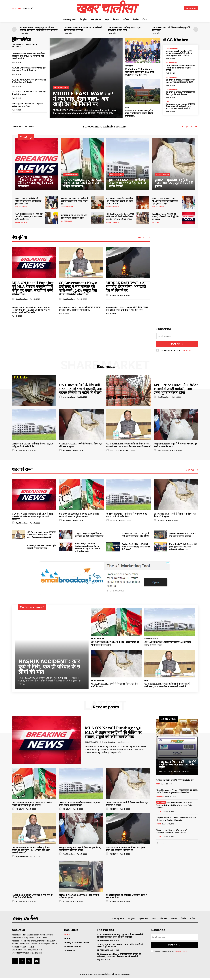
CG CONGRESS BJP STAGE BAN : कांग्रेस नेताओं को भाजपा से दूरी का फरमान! (83, 29)
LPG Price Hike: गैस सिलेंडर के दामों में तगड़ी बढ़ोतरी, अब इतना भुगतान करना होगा (176, 389)
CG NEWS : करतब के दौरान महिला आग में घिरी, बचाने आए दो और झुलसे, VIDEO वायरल (120, 201)
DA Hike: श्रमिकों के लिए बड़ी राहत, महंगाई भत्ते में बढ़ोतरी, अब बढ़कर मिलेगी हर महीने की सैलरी (80, 389)
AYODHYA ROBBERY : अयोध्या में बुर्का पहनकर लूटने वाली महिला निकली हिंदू (74, 201)
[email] (177, 336)
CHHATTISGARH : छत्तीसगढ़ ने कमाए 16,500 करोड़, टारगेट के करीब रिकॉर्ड (125, 29)
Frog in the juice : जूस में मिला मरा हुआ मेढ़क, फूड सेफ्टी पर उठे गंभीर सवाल (175, 445)
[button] (29, 8)
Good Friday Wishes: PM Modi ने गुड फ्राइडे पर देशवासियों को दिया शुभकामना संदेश (165, 201)
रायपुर (127, 107)
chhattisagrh (172, 48)
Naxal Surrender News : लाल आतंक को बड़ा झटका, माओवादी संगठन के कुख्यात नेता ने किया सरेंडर (177, 791)
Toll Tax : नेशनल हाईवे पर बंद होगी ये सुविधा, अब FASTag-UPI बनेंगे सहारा (178, 765)
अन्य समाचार (129, 66)
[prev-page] (14, 29)
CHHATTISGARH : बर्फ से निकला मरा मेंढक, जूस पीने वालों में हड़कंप (171, 29)
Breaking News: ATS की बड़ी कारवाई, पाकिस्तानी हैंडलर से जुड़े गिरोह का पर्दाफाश (166, 217)
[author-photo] (14, 299)
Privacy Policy (187, 350)
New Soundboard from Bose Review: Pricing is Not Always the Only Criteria (174, 805)
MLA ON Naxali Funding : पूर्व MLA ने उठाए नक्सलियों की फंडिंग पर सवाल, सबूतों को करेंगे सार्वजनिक (39, 29)
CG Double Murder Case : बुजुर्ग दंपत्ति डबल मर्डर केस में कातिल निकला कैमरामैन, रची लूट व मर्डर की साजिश (120, 217)
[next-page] (196, 29)
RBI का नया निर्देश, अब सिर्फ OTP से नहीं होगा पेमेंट (175, 780)
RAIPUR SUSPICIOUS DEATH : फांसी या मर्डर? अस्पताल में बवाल (75, 216)
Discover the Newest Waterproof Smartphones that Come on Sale (171, 831)
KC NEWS (114, 295)
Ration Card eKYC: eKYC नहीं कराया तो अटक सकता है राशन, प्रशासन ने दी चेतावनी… (80, 309)
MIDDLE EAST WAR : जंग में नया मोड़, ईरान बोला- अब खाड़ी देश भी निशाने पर (29, 69)
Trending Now (61, 87)
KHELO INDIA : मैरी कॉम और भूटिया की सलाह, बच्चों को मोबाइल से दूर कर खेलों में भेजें (28, 201)
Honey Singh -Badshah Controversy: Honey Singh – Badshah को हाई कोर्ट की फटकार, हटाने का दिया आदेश (31, 310)
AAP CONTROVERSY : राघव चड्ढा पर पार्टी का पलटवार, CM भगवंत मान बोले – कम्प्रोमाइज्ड (29, 217)
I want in (177, 344)
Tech (159, 811)
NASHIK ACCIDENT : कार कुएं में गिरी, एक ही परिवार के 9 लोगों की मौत (29, 81)
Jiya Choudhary (22, 299)
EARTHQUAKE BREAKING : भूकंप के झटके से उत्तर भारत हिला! (27, 105)
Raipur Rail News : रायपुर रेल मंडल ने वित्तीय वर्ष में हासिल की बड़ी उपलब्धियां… (139, 113)
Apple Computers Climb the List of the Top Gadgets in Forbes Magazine (176, 819)
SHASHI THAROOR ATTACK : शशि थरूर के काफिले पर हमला (182, 535)
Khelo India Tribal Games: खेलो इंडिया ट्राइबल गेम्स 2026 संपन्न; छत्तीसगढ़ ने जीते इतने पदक (140, 72)
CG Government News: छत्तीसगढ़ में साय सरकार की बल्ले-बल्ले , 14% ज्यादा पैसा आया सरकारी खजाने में (28, 56)
